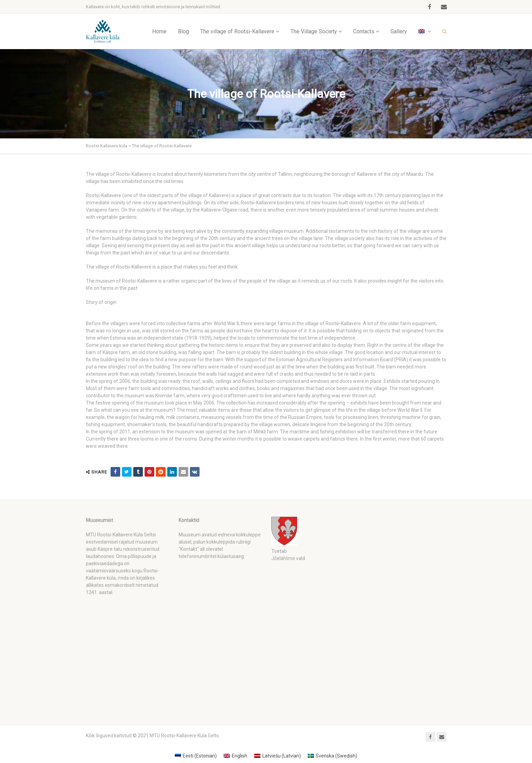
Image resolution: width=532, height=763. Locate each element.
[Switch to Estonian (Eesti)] (196, 756)
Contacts (364, 31)
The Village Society (314, 31)
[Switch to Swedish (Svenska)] (333, 756)
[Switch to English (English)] (235, 756)
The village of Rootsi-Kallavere (237, 31)
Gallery (399, 31)
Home (159, 31)
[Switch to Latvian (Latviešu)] (278, 756)
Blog (183, 31)
